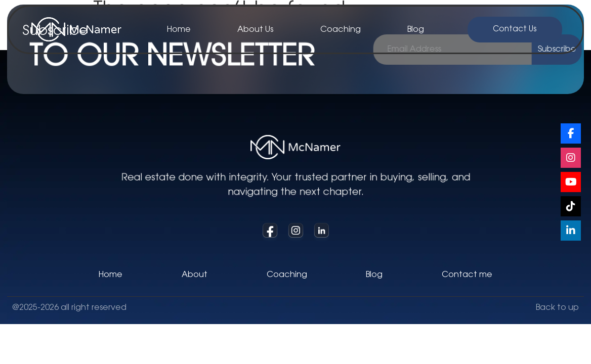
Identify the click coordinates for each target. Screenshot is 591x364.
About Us (255, 30)
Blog (416, 30)
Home (179, 30)
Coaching (341, 30)
